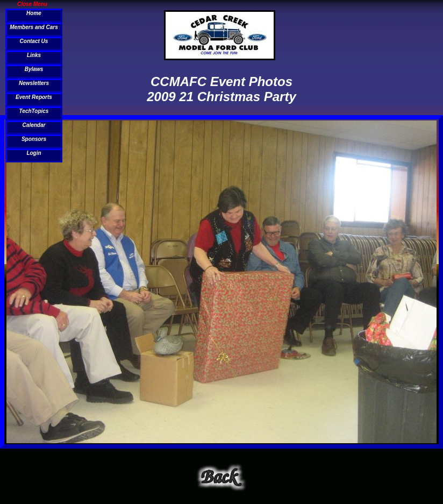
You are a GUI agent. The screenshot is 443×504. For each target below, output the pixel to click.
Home (34, 13)
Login (34, 153)
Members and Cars (34, 27)
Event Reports (34, 97)
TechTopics (34, 111)
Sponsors (34, 139)
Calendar (34, 125)
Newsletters (34, 83)
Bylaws (34, 69)
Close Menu (32, 4)
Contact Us (34, 41)
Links (34, 55)
